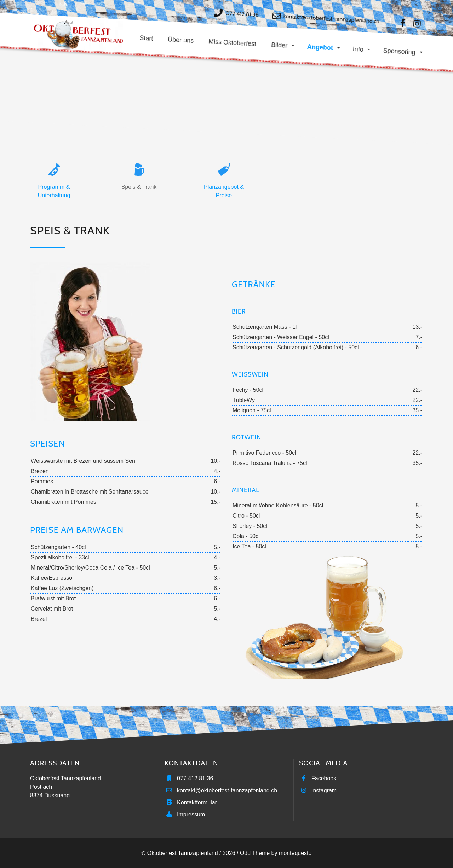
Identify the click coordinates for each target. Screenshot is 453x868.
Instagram (324, 790)
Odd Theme (255, 853)
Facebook (324, 778)
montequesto (295, 853)
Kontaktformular (197, 802)
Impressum (191, 814)
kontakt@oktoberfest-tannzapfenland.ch (331, 19)
